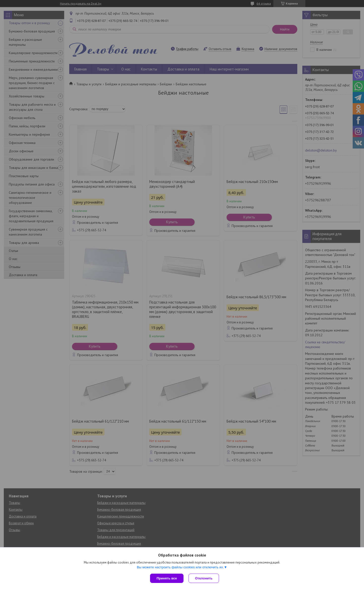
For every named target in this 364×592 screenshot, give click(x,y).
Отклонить (204, 578)
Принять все (167, 578)
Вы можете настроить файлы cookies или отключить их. (180, 567)
